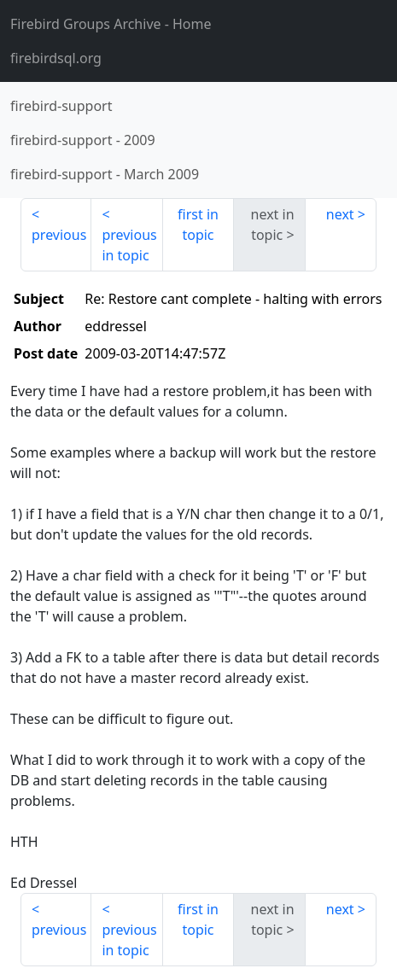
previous (59, 235)
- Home (111, 24)
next (340, 214)
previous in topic (129, 245)
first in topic (198, 225)
